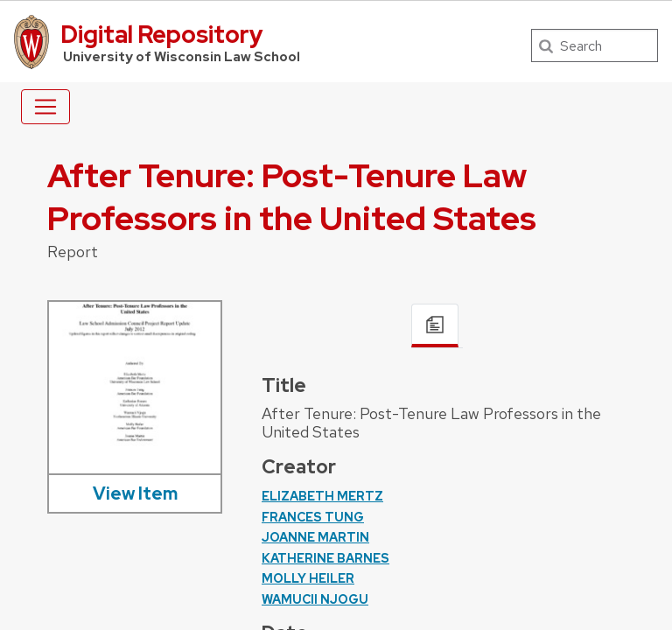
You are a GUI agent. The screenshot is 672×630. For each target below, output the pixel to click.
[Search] (595, 45)
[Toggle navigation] (45, 107)
